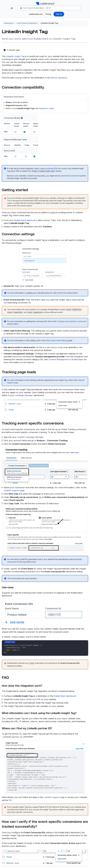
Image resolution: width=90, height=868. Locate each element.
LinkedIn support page (14, 490)
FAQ (18, 206)
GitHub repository (59, 78)
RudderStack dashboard (25, 220)
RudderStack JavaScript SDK (27, 699)
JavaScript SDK (51, 168)
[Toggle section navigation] (12, 8)
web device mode (55, 347)
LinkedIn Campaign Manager (30, 437)
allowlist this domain (69, 176)
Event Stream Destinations (27, 23)
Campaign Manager (24, 395)
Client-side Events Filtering (57, 340)
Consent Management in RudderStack (66, 359)
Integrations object (47, 108)
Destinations (9, 23)
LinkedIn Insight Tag (15, 56)
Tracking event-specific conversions (72, 321)
